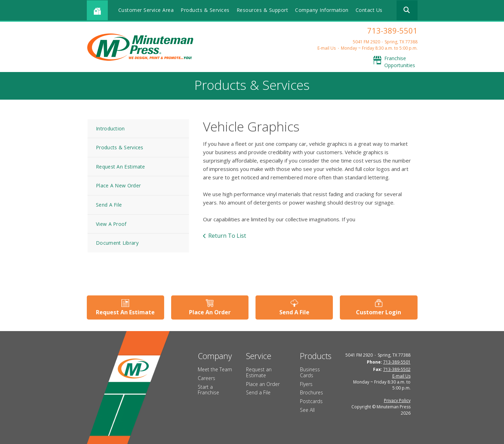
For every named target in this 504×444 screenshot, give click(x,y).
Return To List (227, 236)
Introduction (110, 128)
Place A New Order (118, 185)
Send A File (109, 205)
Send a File (258, 392)
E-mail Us (327, 48)
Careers (206, 378)
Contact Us (369, 10)
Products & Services (205, 10)
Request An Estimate (121, 167)
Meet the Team (215, 369)
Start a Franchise (208, 390)
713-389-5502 (397, 369)
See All (307, 410)
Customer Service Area (146, 10)
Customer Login (379, 312)
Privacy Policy (397, 400)
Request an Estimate (259, 372)
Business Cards (310, 372)
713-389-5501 (392, 30)
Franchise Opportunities (400, 62)
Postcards (311, 401)
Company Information (322, 10)
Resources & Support (262, 10)
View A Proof (111, 224)
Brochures (311, 392)
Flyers (306, 384)
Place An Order (210, 312)
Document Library (117, 243)
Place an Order (263, 384)
